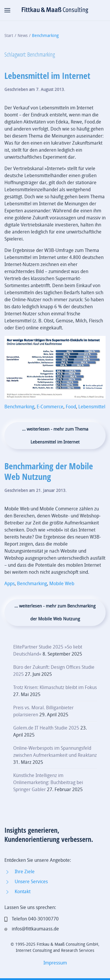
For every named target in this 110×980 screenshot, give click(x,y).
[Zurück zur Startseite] (55, 10)
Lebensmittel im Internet (47, 76)
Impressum (55, 963)
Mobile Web (62, 584)
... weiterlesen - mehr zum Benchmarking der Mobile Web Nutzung (55, 612)
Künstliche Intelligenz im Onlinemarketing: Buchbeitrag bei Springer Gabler (48, 782)
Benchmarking (19, 407)
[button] (7, 10)
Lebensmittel (92, 407)
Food (71, 407)
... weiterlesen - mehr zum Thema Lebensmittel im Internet (55, 436)
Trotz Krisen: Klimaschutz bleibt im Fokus (55, 687)
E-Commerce (50, 407)
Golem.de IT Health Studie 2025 (46, 728)
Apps (10, 584)
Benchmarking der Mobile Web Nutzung (49, 471)
